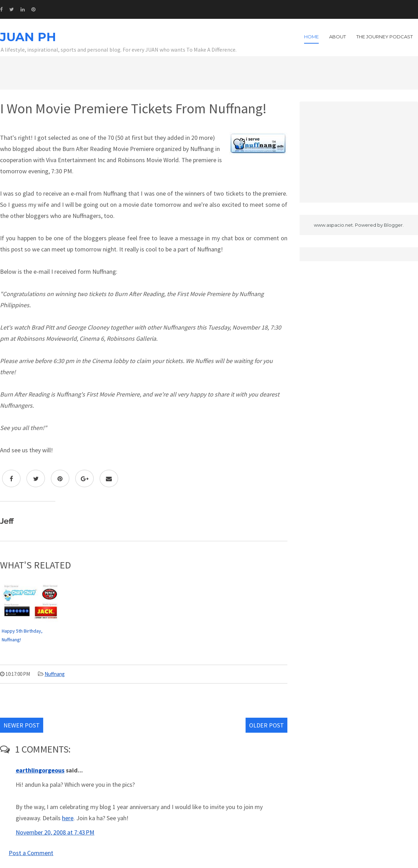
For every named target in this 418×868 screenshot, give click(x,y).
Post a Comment (31, 853)
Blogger (393, 225)
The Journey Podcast (385, 37)
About (338, 37)
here (68, 818)
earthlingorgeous (40, 770)
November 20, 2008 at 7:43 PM (55, 832)
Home (311, 37)
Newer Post (22, 725)
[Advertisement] (359, 152)
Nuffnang (55, 674)
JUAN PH (28, 37)
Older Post (266, 725)
